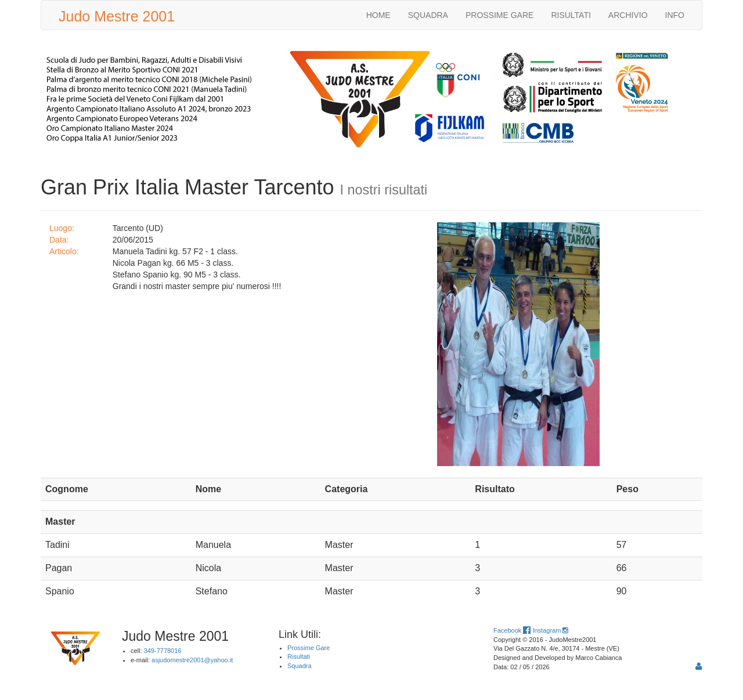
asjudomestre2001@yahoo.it (192, 660)
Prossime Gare (309, 648)
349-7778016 (163, 651)
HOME (378, 15)
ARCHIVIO (628, 15)
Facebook (512, 630)
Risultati (299, 656)
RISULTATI (571, 15)
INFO (675, 15)
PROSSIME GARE (499, 15)
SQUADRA (428, 15)
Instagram (550, 630)
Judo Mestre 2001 (117, 16)
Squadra (300, 666)
